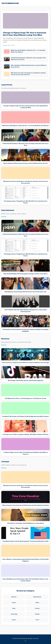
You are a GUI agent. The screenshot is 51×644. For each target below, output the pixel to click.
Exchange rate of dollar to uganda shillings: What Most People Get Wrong (25, 434)
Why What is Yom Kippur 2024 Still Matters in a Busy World (26, 523)
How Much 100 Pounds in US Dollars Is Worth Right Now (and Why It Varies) (25, 416)
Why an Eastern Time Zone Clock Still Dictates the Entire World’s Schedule (26, 505)
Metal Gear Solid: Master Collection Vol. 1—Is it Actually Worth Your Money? (26, 126)
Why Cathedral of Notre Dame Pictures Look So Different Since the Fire (25, 163)
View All (4, 217)
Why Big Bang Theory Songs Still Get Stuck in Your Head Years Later (26, 292)
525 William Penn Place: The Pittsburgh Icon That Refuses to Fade (25, 398)
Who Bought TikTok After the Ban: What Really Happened (25, 380)
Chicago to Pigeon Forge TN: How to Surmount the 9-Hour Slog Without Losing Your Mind (25, 34)
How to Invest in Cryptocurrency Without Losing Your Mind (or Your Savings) (25, 362)
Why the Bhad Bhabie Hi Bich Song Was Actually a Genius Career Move (25, 274)
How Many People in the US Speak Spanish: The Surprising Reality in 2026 (25, 541)
